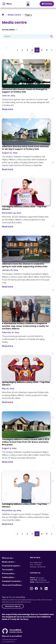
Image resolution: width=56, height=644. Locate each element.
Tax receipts (7, 570)
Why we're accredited (12, 636)
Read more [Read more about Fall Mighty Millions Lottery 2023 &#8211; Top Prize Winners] (8, 226)
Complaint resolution (11, 581)
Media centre (8, 562)
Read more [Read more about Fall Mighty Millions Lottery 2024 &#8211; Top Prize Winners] (8, 524)
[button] (31, 588)
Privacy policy (8, 573)
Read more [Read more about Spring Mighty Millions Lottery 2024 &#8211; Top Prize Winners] (8, 402)
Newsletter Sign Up (13, 606)
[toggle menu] (7, 4)
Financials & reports (11, 566)
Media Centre (14, 15)
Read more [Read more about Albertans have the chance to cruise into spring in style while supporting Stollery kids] (8, 287)
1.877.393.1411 (42, 580)
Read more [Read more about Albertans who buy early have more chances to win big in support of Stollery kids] (8, 169)
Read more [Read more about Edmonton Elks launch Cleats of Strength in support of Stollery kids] (8, 109)
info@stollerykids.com (42, 582)
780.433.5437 (40, 578)
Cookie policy (8, 577)
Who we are (7, 558)
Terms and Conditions (12, 585)
